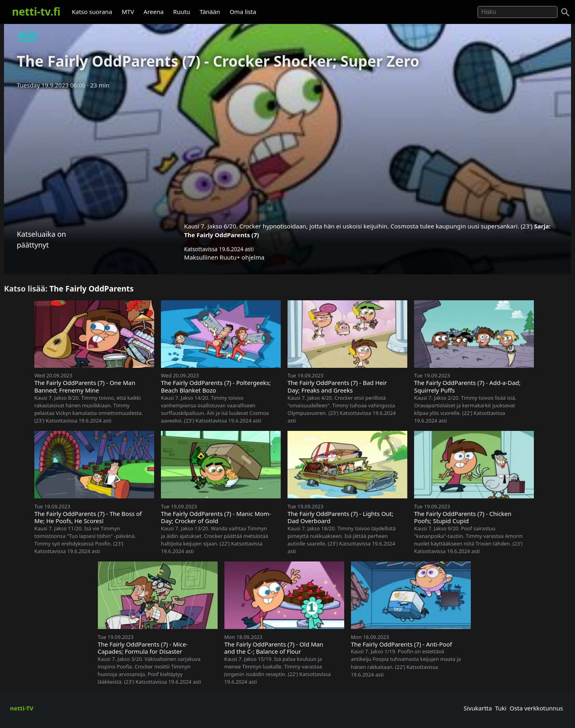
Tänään (210, 12)
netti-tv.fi (36, 12)
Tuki (501, 708)
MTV (128, 12)
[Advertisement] (287, 153)
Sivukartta (478, 708)
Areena (154, 12)
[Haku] (565, 12)
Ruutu (182, 12)
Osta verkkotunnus (536, 708)
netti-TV (22, 708)
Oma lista (243, 12)
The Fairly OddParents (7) (222, 235)
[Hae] (517, 12)
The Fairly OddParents (92, 289)
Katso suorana (92, 12)
